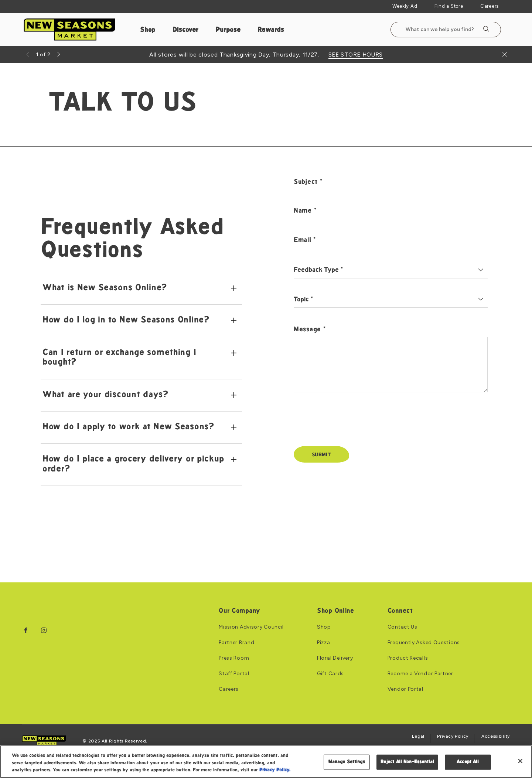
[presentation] (350, 424)
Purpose (228, 30)
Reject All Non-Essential (407, 762)
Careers (490, 6)
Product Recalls (408, 658)
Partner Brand (236, 643)
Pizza (324, 643)
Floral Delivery (335, 658)
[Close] (520, 761)
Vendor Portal (405, 689)
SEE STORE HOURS (356, 55)
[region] (266, 762)
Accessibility (496, 736)
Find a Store (449, 6)
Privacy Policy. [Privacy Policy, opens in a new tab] (275, 770)
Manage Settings (347, 762)
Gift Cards (330, 674)
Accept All (468, 762)
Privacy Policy (453, 736)
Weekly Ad (405, 6)
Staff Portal (234, 674)
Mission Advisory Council (251, 627)
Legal (418, 736)
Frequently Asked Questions (424, 643)
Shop (148, 30)
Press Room (234, 658)
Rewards (271, 30)
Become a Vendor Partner (420, 674)
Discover (186, 30)
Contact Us (403, 627)
